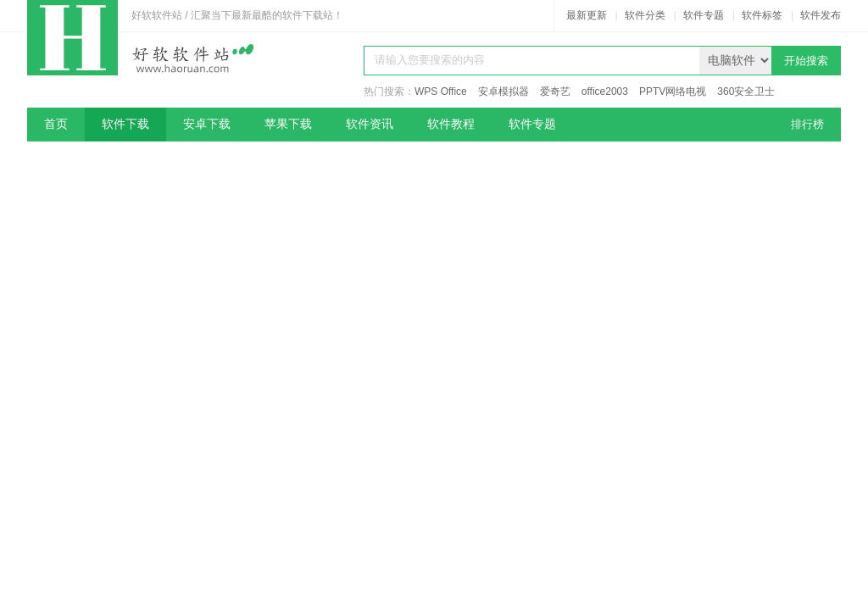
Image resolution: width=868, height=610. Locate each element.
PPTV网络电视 (673, 91)
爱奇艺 (555, 91)
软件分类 (645, 15)
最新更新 (587, 15)
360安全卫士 (746, 91)
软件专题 (704, 15)
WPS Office (441, 91)
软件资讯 (370, 124)
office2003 (605, 91)
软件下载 (125, 124)
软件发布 (821, 15)
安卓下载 (207, 124)
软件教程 (451, 124)
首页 (56, 124)
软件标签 (762, 15)
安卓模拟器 (504, 91)
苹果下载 (288, 124)
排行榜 (807, 124)
